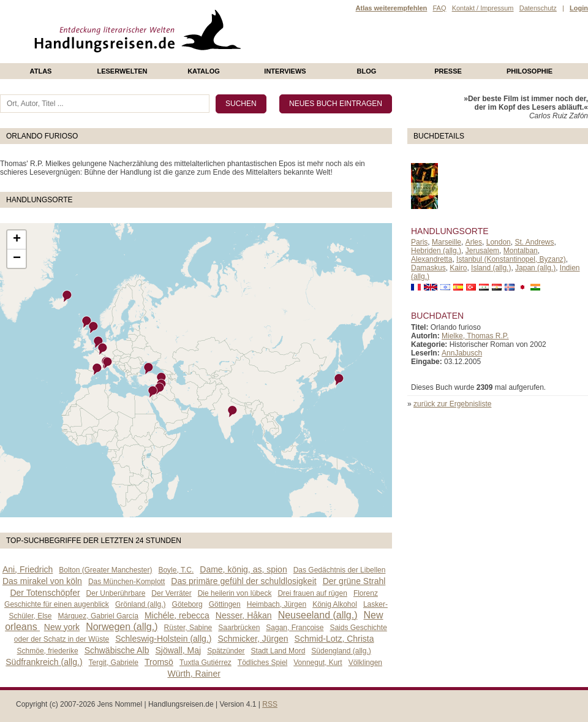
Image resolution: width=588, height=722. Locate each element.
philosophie (530, 71)
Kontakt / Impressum (483, 8)
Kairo (458, 268)
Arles (474, 242)
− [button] (17, 259)
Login (579, 8)
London (499, 242)
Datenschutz (538, 8)
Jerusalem (482, 251)
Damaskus (428, 268)
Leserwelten (122, 71)
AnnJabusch (462, 353)
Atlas (41, 71)
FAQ (439, 8)
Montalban (521, 251)
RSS (270, 704)
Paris (419, 242)
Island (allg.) (491, 268)
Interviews (285, 71)
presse (448, 71)
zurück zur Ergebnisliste (452, 404)
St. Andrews (534, 242)
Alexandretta (432, 259)
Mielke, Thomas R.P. (475, 336)
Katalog (204, 71)
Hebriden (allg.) (436, 251)
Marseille (447, 242)
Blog (367, 71)
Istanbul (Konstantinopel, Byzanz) (511, 259)
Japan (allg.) (535, 268)
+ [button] (17, 240)
